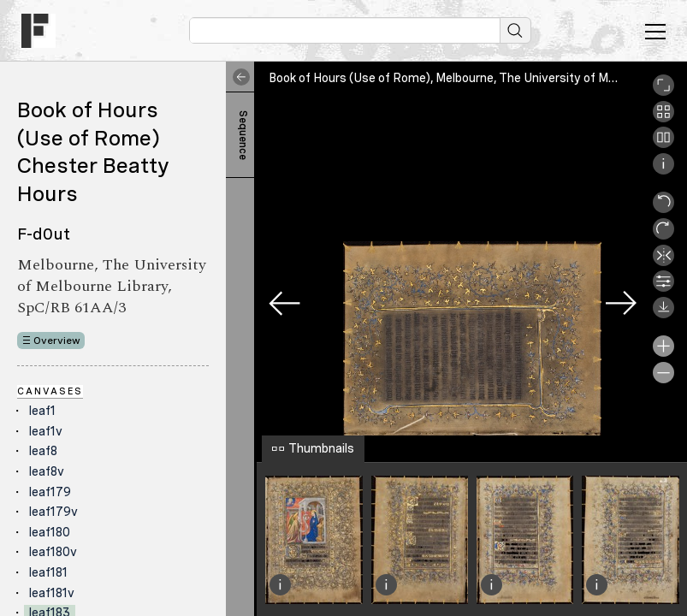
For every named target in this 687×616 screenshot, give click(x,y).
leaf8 (43, 451)
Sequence (243, 135)
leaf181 (48, 572)
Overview (57, 341)
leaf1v (46, 431)
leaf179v (53, 512)
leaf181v (52, 593)
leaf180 (50, 532)
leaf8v (47, 471)
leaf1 (42, 411)
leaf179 (50, 492)
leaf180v (53, 552)
